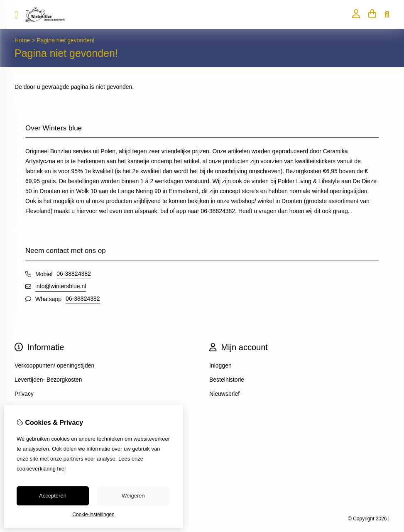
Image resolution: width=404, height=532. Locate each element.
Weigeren (133, 496)
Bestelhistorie (227, 380)
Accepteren (53, 496)
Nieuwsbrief (224, 394)
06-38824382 (74, 274)
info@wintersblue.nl (61, 286)
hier (62, 469)
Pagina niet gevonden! (65, 40)
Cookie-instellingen (93, 515)
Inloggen (220, 365)
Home (22, 40)
